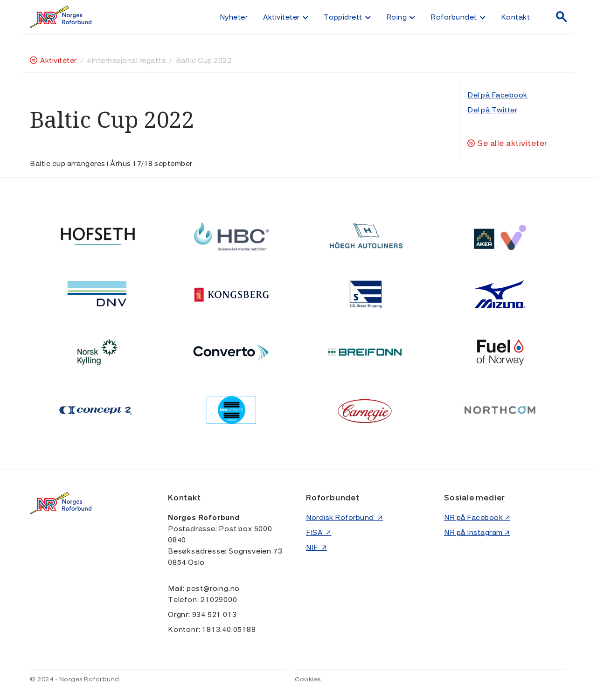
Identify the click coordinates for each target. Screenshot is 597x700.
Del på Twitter (492, 110)
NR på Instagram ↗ (477, 533)
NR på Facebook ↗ (477, 518)
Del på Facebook (497, 95)
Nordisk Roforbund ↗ (344, 518)
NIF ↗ (316, 548)
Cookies (308, 679)
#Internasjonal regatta (126, 61)
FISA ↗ (319, 533)
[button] (285, 17)
